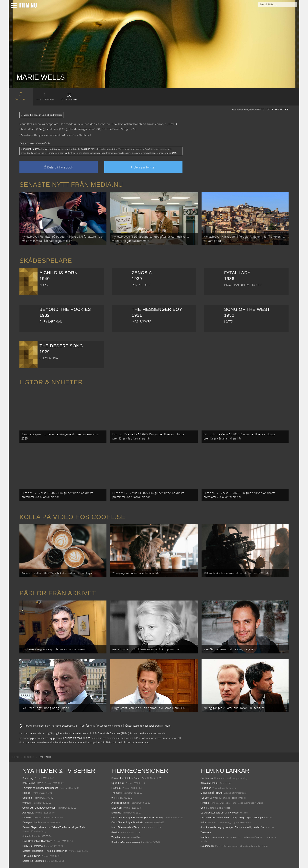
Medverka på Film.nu (212, 793)
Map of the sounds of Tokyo (126, 827)
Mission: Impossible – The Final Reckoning (45, 851)
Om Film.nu (207, 778)
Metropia (116, 813)
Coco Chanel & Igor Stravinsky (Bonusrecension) (137, 818)
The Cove (116, 793)
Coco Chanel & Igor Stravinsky (127, 823)
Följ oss (205, 798)
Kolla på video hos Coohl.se (72, 517)
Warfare (27, 803)
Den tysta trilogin (31, 823)
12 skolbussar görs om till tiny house (220, 813)
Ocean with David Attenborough (39, 808)
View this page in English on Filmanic (41, 115)
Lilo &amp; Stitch (31, 856)
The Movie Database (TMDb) (114, 733)
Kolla (203, 823)
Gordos (115, 833)
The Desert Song (117, 129)
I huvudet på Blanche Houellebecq (40, 788)
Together (116, 837)
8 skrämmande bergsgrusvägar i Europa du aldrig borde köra (232, 827)
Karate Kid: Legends (33, 861)
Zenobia (160, 124)
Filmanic (205, 803)
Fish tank (116, 788)
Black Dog (28, 778)
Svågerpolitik (207, 846)
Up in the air (118, 783)
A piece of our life (120, 803)
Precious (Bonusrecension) (126, 842)
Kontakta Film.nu (209, 783)
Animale (27, 836)
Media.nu (205, 837)
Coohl (204, 808)
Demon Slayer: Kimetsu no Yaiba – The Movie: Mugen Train (54, 827)
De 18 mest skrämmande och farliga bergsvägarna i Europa (232, 818)
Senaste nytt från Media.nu (71, 185)
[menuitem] (15, 757)
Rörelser (27, 793)
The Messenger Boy (81, 129)
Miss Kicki (117, 808)
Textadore (206, 833)
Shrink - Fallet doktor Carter (126, 778)
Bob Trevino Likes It (33, 783)
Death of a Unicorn (32, 818)
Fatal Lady (52, 129)
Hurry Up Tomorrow (33, 846)
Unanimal (27, 798)
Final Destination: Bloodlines (37, 841)
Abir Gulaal (28, 813)
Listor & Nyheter (51, 382)
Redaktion (206, 788)
